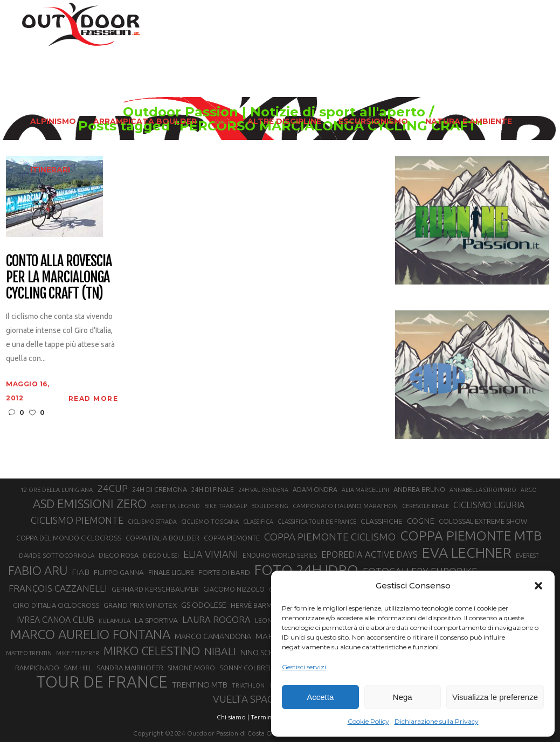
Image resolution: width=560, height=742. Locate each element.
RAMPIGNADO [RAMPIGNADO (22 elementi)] (37, 668)
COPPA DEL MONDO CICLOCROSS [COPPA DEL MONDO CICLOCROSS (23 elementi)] (69, 538)
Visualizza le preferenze (495, 697)
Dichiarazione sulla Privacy (437, 721)
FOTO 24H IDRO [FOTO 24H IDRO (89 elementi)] (306, 570)
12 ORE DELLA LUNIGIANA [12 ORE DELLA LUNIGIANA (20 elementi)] (57, 490)
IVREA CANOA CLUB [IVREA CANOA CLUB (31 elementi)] (56, 620)
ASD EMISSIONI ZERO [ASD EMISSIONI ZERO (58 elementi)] (90, 504)
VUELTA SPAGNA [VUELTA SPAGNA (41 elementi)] (250, 699)
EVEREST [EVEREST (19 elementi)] (527, 556)
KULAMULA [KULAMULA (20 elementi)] (115, 621)
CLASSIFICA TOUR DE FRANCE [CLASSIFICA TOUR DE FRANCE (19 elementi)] (317, 522)
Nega (403, 697)
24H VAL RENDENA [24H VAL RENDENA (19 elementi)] (263, 490)
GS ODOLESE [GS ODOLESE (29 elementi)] (204, 605)
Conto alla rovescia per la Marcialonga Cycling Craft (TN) (58, 278)
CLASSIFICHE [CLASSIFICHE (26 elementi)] (382, 521)
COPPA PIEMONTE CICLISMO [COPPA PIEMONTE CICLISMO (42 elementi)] (330, 537)
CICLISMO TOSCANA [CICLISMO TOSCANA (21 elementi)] (210, 521)
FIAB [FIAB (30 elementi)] (81, 572)
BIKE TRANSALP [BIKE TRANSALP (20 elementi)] (226, 506)
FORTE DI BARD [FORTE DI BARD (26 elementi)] (224, 572)
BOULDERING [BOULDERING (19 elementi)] (270, 506)
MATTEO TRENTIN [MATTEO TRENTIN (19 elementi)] (29, 653)
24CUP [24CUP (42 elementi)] (112, 488)
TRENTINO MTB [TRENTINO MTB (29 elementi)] (200, 685)
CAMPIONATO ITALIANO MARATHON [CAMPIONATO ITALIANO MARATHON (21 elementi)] (345, 506)
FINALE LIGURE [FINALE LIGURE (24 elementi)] (171, 572)
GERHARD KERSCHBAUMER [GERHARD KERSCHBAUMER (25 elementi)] (155, 589)
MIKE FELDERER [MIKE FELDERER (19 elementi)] (78, 653)
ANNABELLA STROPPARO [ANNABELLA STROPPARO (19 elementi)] (483, 490)
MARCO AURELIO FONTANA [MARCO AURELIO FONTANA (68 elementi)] (90, 635)
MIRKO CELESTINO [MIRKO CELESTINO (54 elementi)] (152, 651)
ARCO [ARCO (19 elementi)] (529, 490)
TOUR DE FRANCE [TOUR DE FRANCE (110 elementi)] (102, 682)
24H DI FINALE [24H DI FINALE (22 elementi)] (213, 490)
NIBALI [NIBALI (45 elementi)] (220, 651)
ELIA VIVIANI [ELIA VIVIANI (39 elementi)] (211, 554)
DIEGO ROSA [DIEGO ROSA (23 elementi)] (119, 555)
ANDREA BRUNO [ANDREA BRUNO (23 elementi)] (419, 489)
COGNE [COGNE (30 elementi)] (421, 521)
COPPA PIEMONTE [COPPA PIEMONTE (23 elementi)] (232, 538)
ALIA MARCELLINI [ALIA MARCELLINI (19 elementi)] (365, 490)
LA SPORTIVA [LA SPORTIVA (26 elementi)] (156, 620)
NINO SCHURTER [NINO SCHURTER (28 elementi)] (269, 652)
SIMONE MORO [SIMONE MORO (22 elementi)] (191, 668)
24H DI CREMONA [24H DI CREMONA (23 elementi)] (160, 489)
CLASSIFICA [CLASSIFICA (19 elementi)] (258, 522)
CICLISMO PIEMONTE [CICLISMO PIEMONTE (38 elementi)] (77, 520)
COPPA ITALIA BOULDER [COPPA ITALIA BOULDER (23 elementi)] (163, 538)
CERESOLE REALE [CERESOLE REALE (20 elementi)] (426, 506)
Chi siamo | (233, 717)
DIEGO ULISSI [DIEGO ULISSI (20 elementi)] (161, 556)
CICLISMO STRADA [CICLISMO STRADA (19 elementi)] (152, 522)
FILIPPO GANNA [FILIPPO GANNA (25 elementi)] (119, 573)
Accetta (320, 697)
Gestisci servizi (304, 667)
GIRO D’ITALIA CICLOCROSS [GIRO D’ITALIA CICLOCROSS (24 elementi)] (56, 605)
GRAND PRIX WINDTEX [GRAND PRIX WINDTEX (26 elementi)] (140, 605)
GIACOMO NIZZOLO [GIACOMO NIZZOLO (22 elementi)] (234, 589)
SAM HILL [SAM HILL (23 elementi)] (78, 668)
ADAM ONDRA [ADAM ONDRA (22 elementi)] (315, 490)
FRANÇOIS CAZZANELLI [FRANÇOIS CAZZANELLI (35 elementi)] (58, 588)
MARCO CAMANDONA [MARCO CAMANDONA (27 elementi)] (213, 636)
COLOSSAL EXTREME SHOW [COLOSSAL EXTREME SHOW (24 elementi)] (483, 521)
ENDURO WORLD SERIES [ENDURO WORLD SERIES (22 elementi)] (280, 555)
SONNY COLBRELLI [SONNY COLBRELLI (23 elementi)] (248, 668)
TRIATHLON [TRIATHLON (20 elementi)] (248, 685)
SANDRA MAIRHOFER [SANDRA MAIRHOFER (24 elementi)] (130, 668)
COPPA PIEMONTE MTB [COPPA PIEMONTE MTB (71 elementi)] (471, 536)
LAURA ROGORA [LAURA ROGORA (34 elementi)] (216, 619)
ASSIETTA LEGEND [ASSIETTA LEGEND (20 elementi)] (175, 506)
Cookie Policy (368, 721)
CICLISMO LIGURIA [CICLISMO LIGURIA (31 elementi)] (489, 505)
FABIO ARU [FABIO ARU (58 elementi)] (38, 570)
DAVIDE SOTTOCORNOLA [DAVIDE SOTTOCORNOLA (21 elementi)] (57, 555)
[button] (538, 586)
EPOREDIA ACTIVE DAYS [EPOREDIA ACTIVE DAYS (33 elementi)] (369, 554)
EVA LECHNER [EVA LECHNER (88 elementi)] (467, 552)
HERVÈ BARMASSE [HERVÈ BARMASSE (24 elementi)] (259, 605)
